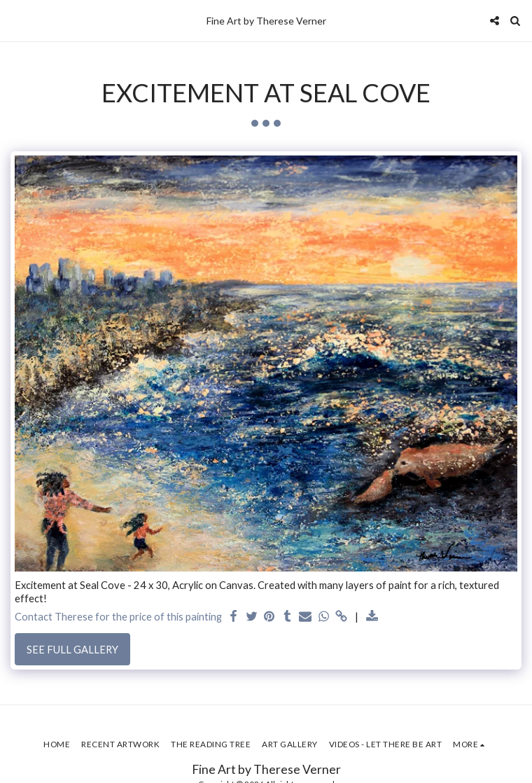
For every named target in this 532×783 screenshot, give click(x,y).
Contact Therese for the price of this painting (118, 616)
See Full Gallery (72, 649)
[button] (15, 20)
